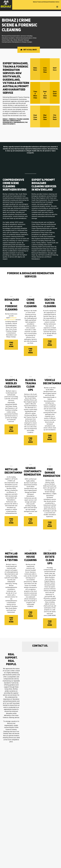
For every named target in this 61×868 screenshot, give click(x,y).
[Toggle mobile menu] (57, 7)
